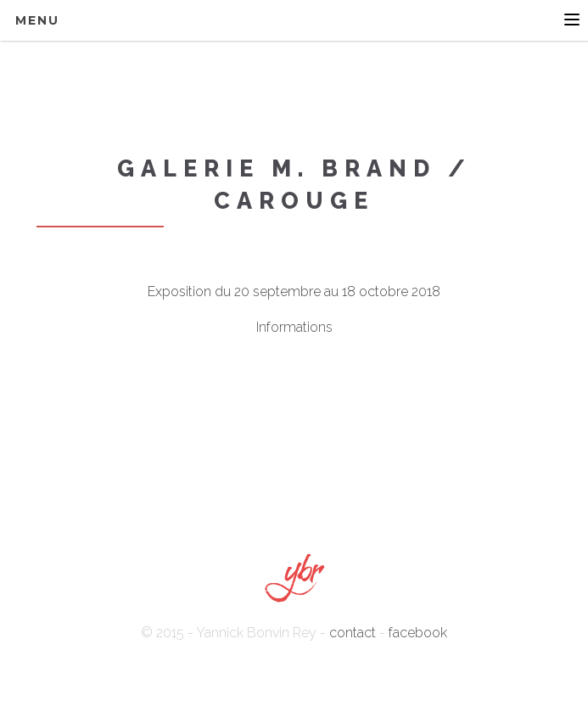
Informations (294, 327)
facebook (418, 633)
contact (353, 633)
